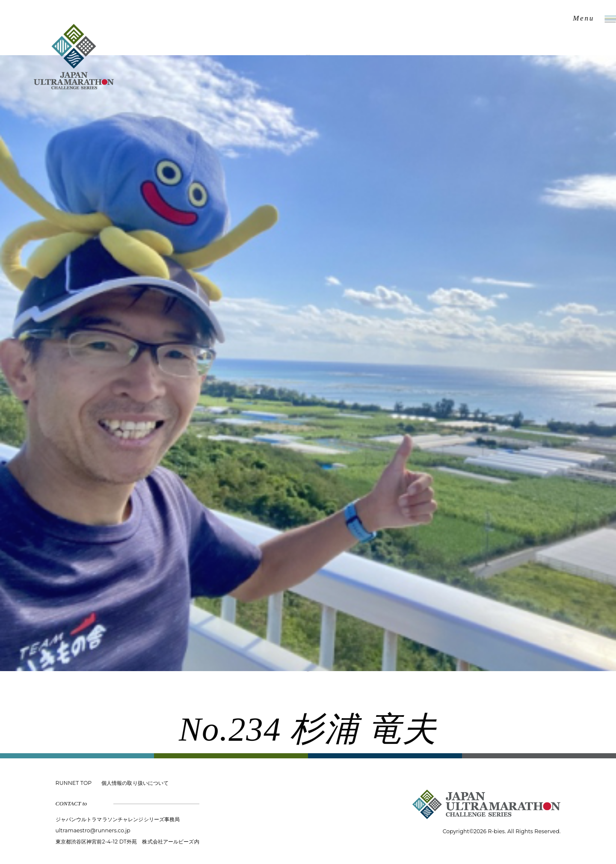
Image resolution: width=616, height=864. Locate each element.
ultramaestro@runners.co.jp (93, 830)
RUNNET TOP (74, 783)
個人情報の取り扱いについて (135, 783)
